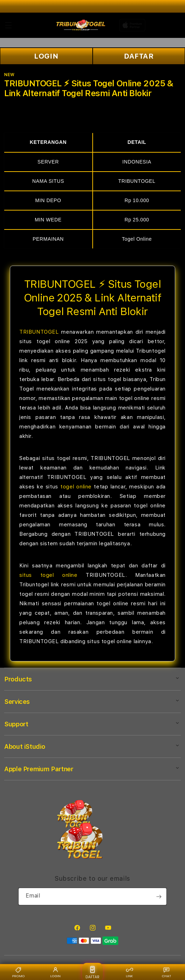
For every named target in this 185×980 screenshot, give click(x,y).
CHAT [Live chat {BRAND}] (167, 972)
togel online (76, 487)
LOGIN (46, 56)
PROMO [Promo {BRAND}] (19, 972)
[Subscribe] (159, 896)
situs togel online (48, 575)
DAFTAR (139, 56)
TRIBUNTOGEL (39, 332)
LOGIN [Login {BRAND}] (55, 972)
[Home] (81, 25)
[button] (8, 25)
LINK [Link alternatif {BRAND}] (130, 972)
